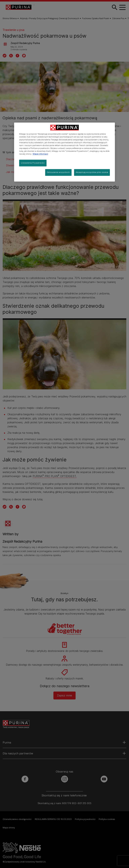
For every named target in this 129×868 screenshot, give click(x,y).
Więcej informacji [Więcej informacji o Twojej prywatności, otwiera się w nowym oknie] (40, 154)
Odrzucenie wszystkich (58, 172)
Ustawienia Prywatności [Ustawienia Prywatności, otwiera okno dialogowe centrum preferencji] (33, 163)
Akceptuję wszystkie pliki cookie (92, 172)
